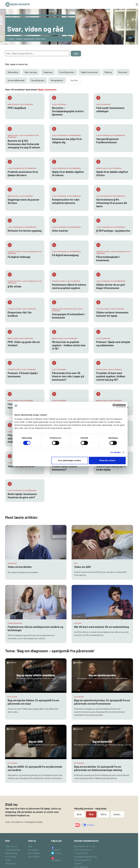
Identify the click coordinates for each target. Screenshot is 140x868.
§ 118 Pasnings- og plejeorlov (113, 231)
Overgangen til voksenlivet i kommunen (68, 316)
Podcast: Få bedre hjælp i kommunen (23, 375)
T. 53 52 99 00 (81, 853)
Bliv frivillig (33, 857)
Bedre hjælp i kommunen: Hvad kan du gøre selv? (23, 496)
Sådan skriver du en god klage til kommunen (111, 286)
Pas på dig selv (38, 80)
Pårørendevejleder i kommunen (108, 258)
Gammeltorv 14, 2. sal (85, 846)
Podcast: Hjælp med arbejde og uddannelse (113, 344)
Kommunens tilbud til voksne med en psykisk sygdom (69, 286)
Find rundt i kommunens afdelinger (110, 109)
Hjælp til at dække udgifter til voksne (68, 173)
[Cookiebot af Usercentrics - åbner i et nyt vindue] (114, 406)
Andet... (117, 814)
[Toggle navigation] (137, 4)
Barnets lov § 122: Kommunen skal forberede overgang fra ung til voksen (24, 144)
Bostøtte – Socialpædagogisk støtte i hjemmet (68, 111)
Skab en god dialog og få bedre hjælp (111, 468)
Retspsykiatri (57, 80)
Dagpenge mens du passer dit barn (24, 201)
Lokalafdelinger (13, 850)
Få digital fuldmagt (19, 257)
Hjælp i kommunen (89, 72)
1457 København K (83, 850)
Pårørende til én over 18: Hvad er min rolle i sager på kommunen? (68, 376)
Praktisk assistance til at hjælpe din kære (23, 173)
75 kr (91, 814)
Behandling (13, 72)
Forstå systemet (67, 72)
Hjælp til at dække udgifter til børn (112, 173)
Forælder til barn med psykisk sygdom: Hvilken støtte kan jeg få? (111, 376)
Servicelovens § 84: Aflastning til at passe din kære (112, 203)
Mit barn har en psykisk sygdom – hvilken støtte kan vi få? (69, 345)
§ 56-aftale (15, 286)
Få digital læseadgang (65, 255)
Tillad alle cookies (107, 460)
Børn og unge (31, 72)
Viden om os (11, 846)
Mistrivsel (123, 72)
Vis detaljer (116, 452)
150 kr (104, 814)
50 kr (79, 814)
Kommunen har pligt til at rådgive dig (67, 141)
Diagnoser (48, 72)
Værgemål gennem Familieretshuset (107, 141)
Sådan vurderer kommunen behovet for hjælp (112, 314)
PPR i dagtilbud (17, 108)
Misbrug (108, 72)
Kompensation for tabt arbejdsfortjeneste (66, 201)
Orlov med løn (60, 231)
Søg (76, 53)
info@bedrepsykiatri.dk (86, 857)
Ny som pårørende (16, 80)
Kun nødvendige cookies (70, 460)
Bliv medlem (34, 853)
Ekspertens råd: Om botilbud (20, 314)
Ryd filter (74, 80)
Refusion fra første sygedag (25, 231)
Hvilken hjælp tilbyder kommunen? (65, 468)
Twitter (59, 853)
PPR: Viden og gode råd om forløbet (24, 344)
